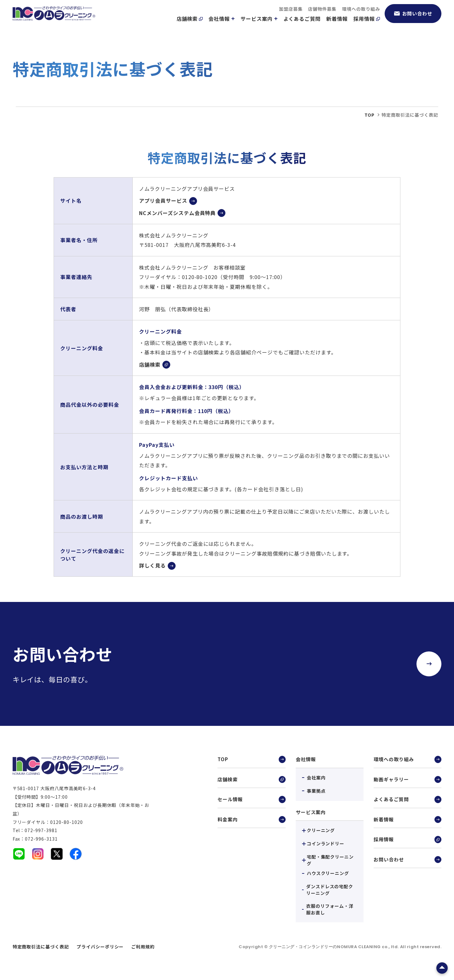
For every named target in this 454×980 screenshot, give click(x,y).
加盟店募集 (291, 16)
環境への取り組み (361, 16)
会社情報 (222, 26)
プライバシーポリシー (100, 947)
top (370, 115)
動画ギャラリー (408, 781)
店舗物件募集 (322, 16)
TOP (252, 760)
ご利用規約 (143, 947)
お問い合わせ (413, 20)
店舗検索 (190, 26)
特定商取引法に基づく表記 (41, 947)
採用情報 (367, 26)
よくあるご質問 (302, 26)
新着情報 (337, 26)
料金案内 (252, 822)
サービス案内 (259, 26)
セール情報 (252, 801)
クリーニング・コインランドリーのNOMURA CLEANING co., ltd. (335, 947)
